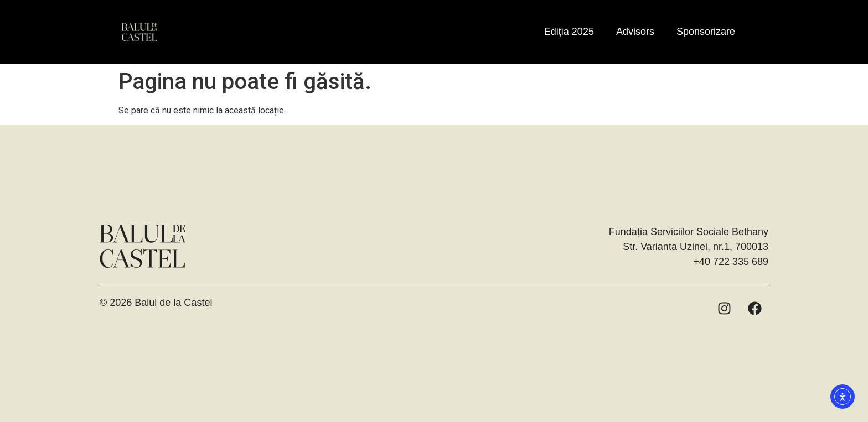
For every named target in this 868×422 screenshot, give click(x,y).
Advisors (635, 32)
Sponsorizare (706, 32)
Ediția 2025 (569, 32)
